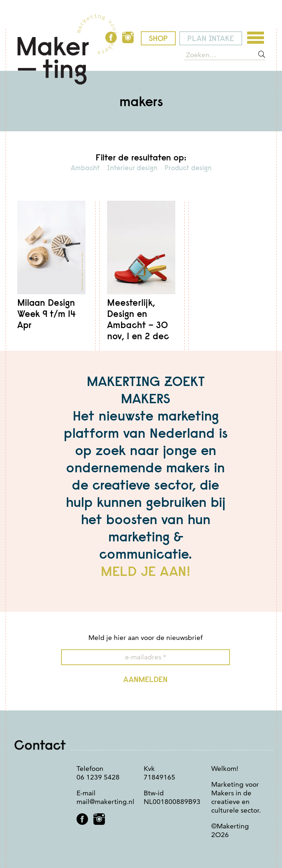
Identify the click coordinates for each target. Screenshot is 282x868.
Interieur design (132, 168)
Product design (188, 168)
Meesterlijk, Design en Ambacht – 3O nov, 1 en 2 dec (138, 320)
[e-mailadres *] (145, 657)
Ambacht (85, 168)
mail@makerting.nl (105, 802)
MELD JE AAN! (145, 571)
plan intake (211, 38)
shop (158, 38)
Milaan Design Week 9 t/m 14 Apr (47, 314)
